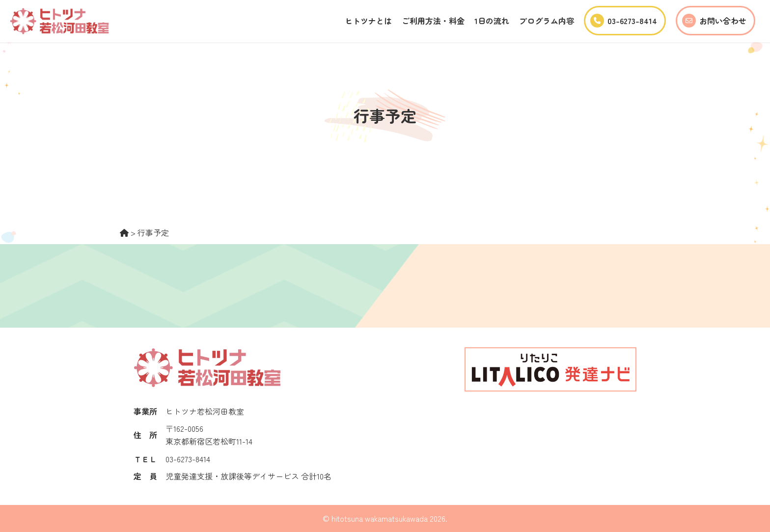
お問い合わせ (714, 21)
